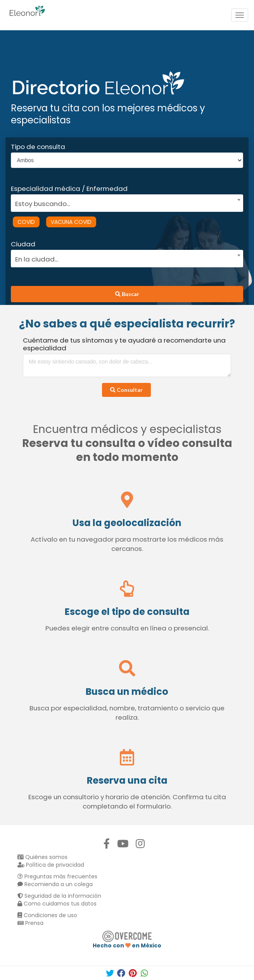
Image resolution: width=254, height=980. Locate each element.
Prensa (30, 923)
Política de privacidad (51, 865)
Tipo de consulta (38, 147)
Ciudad (23, 244)
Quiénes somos (42, 857)
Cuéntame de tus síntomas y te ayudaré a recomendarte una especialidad (124, 344)
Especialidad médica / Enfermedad (69, 189)
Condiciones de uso (47, 915)
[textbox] (124, 203)
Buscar (127, 294)
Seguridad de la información (59, 896)
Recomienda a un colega (55, 884)
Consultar (126, 390)
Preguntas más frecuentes (57, 876)
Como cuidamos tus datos (57, 904)
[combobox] (124, 202)
